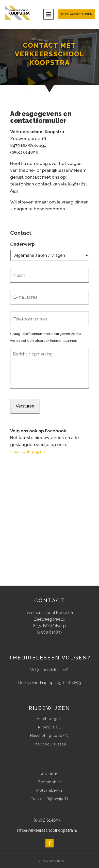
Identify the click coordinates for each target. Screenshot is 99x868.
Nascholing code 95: (49, 736)
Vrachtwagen (49, 719)
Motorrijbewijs (50, 790)
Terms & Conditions (50, 861)
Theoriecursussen (49, 744)
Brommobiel (49, 782)
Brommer (50, 773)
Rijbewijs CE (49, 727)
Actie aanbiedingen (76, 14)
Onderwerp (22, 244)
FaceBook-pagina (27, 451)
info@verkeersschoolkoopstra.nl (47, 830)
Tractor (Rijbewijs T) (49, 799)
